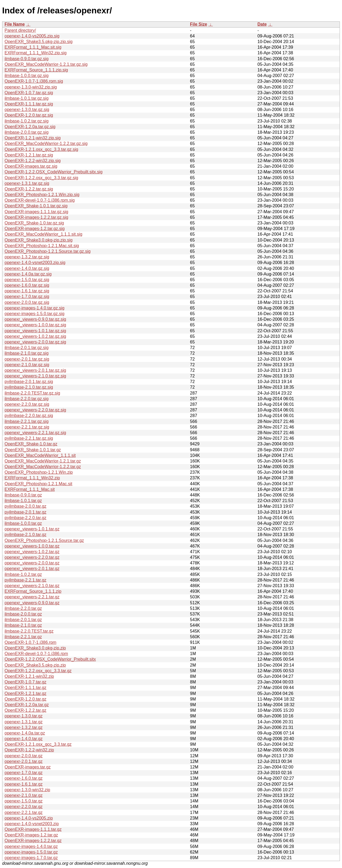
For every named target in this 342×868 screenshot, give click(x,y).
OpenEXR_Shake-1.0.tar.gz (31, 444)
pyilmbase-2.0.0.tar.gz (26, 506)
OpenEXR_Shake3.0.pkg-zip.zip (35, 648)
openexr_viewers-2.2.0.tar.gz (32, 557)
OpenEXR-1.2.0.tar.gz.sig (29, 115)
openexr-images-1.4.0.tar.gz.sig (34, 308)
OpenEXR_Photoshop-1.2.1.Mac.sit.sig (42, 246)
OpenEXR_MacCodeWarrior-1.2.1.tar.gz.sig (46, 64)
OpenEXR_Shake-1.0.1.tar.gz (33, 450)
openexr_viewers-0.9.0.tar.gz (32, 603)
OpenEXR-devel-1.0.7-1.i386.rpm (36, 654)
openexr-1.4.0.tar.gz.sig (27, 268)
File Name (15, 24)
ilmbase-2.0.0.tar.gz (23, 614)
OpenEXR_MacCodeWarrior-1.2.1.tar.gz (43, 461)
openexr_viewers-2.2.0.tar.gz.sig (35, 410)
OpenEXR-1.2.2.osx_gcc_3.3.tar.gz (38, 671)
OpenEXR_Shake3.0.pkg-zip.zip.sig (38, 240)
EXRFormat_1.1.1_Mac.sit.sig (33, 47)
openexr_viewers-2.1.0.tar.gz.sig (35, 376)
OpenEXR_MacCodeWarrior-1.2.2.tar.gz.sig (46, 144)
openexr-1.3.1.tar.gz (24, 722)
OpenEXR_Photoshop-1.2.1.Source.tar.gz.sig (48, 251)
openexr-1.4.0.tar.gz (24, 739)
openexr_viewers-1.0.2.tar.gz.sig (35, 336)
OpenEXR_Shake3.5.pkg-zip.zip (35, 665)
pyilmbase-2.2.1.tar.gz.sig (29, 438)
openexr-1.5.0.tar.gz (24, 801)
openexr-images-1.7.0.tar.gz (31, 858)
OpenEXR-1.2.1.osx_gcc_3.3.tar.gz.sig (41, 149)
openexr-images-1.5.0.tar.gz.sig (34, 314)
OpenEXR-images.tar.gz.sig (31, 166)
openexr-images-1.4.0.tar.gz (31, 846)
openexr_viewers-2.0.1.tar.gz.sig (35, 370)
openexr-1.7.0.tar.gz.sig (27, 297)
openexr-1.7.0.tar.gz (24, 773)
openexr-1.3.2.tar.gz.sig (27, 257)
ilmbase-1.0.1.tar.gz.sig (27, 98)
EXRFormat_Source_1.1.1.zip (33, 591)
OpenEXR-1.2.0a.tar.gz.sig (30, 127)
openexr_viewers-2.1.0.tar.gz (32, 586)
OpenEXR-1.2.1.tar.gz (26, 693)
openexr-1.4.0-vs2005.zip (29, 818)
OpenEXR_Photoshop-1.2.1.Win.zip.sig (42, 195)
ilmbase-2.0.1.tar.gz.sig (27, 348)
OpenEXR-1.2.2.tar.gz (26, 710)
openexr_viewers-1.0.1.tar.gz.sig (35, 331)
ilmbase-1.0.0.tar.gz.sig (27, 76)
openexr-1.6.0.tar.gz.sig (27, 285)
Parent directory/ (20, 30)
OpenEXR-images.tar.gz (28, 767)
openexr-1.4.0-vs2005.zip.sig (32, 36)
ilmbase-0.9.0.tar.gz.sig (27, 59)
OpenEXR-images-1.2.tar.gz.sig (35, 229)
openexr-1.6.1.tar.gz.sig (27, 291)
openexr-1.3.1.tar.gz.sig (27, 183)
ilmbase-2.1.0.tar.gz (23, 625)
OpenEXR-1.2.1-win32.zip (29, 676)
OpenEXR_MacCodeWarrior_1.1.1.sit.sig (43, 234)
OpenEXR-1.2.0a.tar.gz (27, 705)
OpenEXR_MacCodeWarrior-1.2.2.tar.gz (43, 467)
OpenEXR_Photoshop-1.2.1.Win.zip (39, 472)
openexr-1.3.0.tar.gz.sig (27, 110)
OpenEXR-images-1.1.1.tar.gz (33, 829)
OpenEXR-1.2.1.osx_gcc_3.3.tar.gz (38, 744)
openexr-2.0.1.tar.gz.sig (27, 359)
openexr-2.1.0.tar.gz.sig (27, 365)
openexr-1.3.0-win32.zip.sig (31, 87)
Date (262, 24)
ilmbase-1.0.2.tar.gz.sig (27, 121)
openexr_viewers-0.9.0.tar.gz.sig (35, 319)
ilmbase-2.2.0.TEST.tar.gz (29, 631)
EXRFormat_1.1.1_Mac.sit (30, 489)
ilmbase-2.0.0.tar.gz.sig (27, 132)
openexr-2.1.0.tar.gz (24, 795)
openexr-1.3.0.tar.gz (24, 716)
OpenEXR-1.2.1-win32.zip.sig (33, 138)
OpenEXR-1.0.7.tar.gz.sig (29, 93)
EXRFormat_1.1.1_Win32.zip (32, 478)
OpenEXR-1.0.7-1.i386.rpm (30, 642)
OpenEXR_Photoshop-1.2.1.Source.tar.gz (44, 540)
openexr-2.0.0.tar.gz (24, 756)
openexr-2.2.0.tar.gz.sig (27, 404)
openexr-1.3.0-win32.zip (27, 790)
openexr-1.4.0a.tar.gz (25, 733)
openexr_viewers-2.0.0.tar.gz (32, 563)
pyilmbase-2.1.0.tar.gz (26, 535)
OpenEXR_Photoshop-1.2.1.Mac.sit (38, 484)
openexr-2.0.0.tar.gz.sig (27, 302)
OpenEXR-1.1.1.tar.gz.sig (29, 104)
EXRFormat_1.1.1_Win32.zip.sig (36, 53)
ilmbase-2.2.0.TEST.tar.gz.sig (32, 393)
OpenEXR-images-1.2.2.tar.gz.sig (36, 217)
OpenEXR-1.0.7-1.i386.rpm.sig (34, 81)
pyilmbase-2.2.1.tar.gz (26, 580)
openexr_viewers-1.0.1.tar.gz (32, 529)
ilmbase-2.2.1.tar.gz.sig (27, 421)
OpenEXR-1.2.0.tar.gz (26, 699)
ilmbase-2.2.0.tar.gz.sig (27, 399)
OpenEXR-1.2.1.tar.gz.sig (29, 155)
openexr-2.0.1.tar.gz (24, 761)
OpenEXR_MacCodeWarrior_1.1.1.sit (40, 455)
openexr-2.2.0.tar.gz (24, 807)
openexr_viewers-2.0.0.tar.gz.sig (35, 342)
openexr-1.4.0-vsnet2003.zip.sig (35, 263)
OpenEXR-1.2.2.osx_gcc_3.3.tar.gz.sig (41, 178)
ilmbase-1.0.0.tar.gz (23, 523)
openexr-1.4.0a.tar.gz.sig (28, 274)
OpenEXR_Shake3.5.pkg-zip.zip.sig (38, 42)
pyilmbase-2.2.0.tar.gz (26, 518)
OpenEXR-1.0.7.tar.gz (26, 682)
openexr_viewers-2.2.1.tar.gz (32, 597)
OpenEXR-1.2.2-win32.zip (29, 750)
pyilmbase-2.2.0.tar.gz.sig (29, 416)
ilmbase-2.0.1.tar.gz (23, 620)
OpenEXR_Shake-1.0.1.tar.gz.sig (36, 206)
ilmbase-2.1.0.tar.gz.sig (27, 353)
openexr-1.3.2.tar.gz (24, 727)
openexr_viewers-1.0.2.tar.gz (32, 552)
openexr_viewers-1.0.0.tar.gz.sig (35, 325)
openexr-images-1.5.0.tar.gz (31, 852)
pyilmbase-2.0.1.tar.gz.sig (29, 382)
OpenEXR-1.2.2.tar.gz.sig (29, 189)
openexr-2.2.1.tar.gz (24, 812)
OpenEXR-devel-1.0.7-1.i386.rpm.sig (40, 200)
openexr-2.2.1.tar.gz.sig (27, 427)
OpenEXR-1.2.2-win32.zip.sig (33, 161)
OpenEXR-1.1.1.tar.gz (26, 688)
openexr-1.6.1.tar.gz (24, 784)
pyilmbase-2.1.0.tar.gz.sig (29, 387)
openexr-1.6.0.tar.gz (24, 778)
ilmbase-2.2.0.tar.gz (23, 608)
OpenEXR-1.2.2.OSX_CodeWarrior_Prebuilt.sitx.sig (54, 172)
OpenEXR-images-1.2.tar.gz (31, 835)
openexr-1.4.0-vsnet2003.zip (32, 824)
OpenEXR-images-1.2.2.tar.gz (33, 841)
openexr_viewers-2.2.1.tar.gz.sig (35, 433)
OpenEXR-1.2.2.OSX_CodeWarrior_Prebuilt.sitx (50, 659)
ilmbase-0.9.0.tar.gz (23, 495)
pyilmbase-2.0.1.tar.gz (26, 512)
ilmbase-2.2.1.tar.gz (23, 637)
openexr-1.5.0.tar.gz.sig (27, 280)
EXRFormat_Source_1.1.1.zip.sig (36, 70)
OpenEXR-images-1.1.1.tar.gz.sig (36, 212)
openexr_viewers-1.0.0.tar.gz (32, 546)
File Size (199, 24)
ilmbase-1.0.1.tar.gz (23, 501)
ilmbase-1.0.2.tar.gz (23, 574)
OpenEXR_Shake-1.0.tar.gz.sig (34, 223)
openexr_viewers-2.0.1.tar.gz (32, 569)
